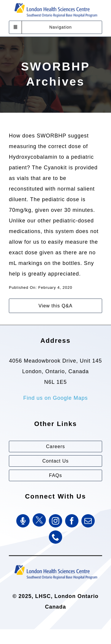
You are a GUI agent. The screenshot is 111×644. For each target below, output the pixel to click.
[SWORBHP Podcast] (23, 521)
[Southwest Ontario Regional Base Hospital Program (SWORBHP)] (56, 565)
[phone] (55, 537)
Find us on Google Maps (55, 398)
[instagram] (55, 521)
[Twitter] (39, 520)
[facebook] (72, 521)
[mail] (88, 521)
